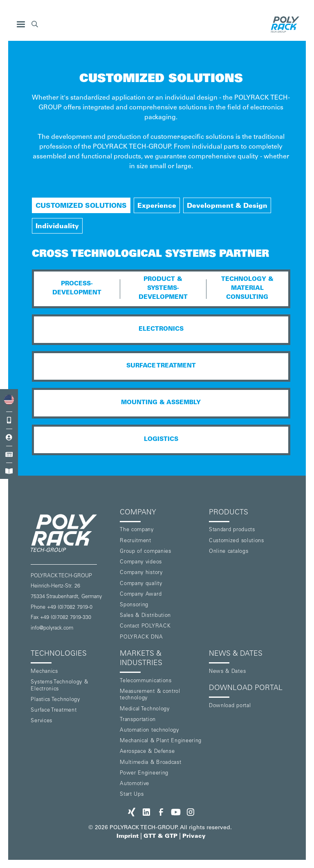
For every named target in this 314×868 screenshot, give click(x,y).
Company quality (141, 584)
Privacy (194, 837)
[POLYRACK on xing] (132, 812)
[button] (21, 24)
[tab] (81, 205)
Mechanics (44, 672)
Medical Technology (145, 709)
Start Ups (132, 795)
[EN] (9, 400)
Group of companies (146, 552)
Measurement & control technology (150, 695)
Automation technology (149, 731)
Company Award (141, 595)
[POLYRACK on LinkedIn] (146, 812)
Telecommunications (146, 681)
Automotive (135, 784)
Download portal (230, 706)
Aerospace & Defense (147, 752)
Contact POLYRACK (145, 627)
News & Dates (227, 672)
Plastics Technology (55, 700)
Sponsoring (134, 605)
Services (41, 721)
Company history (141, 573)
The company (137, 530)
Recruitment (136, 541)
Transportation (138, 720)
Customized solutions (237, 541)
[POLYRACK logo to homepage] (72, 533)
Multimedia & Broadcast (150, 763)
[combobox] (9, 400)
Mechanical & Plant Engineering (161, 741)
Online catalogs (229, 552)
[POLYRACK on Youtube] (176, 812)
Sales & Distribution (145, 616)
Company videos (141, 562)
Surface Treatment (54, 711)
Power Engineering (144, 773)
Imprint (128, 837)
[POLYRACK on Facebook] (161, 812)
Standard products (232, 530)
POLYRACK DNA (141, 638)
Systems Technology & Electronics (59, 686)
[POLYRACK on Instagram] (191, 812)
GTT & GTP (160, 837)
